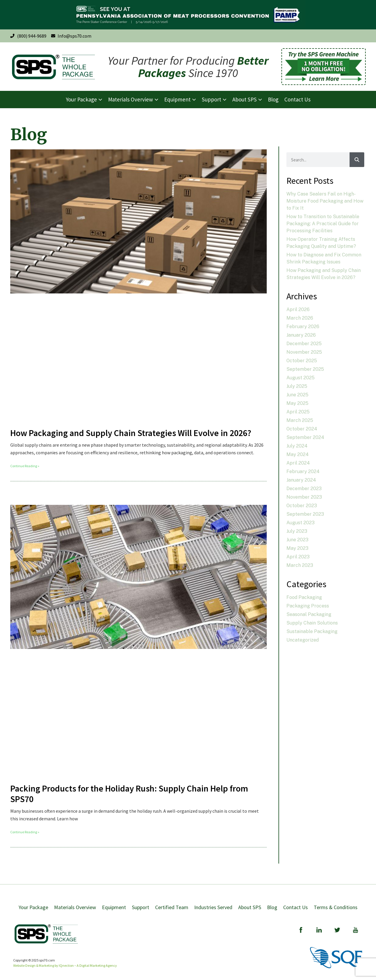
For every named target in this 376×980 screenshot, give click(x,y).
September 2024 (305, 437)
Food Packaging (304, 597)
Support (141, 907)
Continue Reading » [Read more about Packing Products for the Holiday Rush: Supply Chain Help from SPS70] (25, 832)
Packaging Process (308, 606)
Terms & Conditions (336, 907)
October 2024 (302, 429)
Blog (272, 907)
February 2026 (303, 327)
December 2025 (304, 344)
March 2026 (300, 318)
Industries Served (213, 907)
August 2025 (301, 378)
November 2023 (304, 497)
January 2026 (301, 335)
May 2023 (297, 548)
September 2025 (305, 369)
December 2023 (304, 489)
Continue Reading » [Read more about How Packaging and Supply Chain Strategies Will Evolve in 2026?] (25, 466)
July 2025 (297, 386)
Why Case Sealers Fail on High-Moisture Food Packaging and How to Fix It (325, 201)
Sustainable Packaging (312, 631)
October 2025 (302, 361)
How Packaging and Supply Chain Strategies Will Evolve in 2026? (131, 433)
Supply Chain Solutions (312, 623)
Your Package (33, 907)
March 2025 (300, 420)
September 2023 (305, 514)
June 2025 (297, 395)
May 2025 (297, 403)
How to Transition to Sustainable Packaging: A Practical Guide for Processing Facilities (323, 224)
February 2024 (303, 471)
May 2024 (298, 454)
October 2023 (302, 506)
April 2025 (298, 412)
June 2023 (297, 540)
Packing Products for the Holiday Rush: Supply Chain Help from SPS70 (129, 794)
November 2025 (304, 352)
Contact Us (296, 907)
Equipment (114, 907)
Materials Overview (75, 907)
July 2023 (297, 531)
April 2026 (298, 309)
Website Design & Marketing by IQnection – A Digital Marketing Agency (65, 965)
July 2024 (297, 446)
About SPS (250, 907)
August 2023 (301, 523)
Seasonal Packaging (309, 614)
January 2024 (301, 480)
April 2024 (298, 463)
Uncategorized (303, 640)
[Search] (357, 160)
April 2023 (298, 557)
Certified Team (172, 907)
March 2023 (300, 565)
